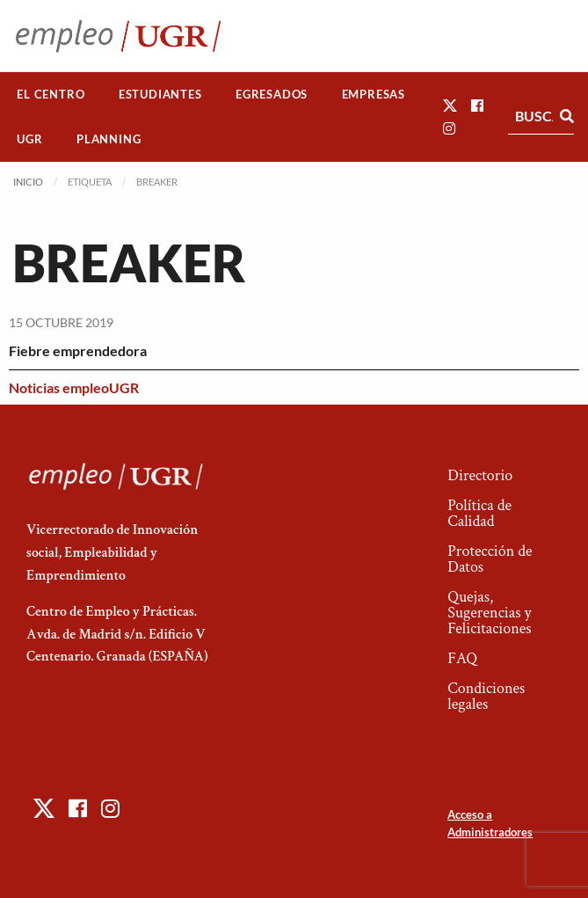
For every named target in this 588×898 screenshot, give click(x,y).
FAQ (462, 658)
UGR (29, 139)
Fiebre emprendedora (78, 350)
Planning (109, 139)
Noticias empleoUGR (74, 387)
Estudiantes (160, 94)
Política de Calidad (479, 513)
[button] (450, 105)
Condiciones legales (486, 696)
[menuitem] (51, 95)
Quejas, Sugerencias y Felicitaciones (489, 613)
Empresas (374, 94)
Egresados (272, 94)
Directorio (480, 475)
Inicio (28, 182)
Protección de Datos (490, 559)
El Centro (51, 94)
